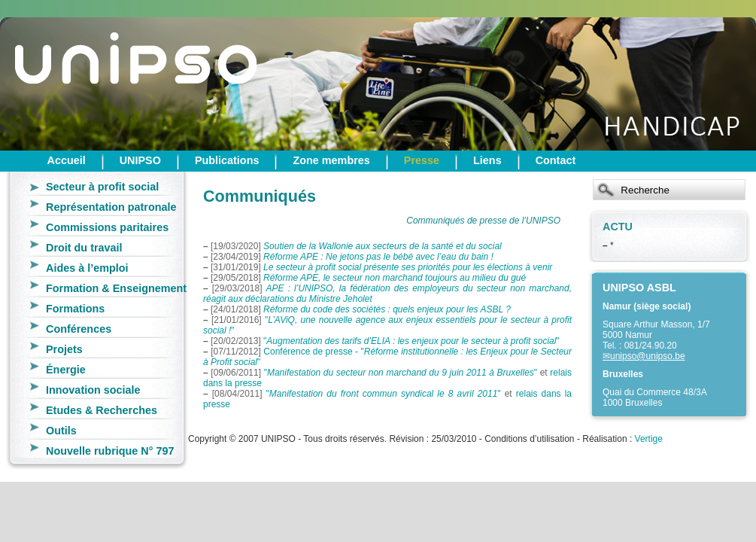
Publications (227, 160)
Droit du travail (84, 248)
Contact (556, 160)
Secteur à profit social (102, 187)
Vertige (649, 439)
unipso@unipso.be (648, 356)
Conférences (79, 329)
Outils (61, 431)
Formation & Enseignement (116, 288)
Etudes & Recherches (102, 410)
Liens (487, 160)
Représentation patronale (111, 207)
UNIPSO (140, 160)
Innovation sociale (93, 390)
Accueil (67, 160)
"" (411, 341)
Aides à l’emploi (87, 268)
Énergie (66, 370)
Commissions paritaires (107, 227)
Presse (422, 160)
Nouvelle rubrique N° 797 (110, 451)
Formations (75, 309)
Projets (64, 349)
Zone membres (331, 160)
